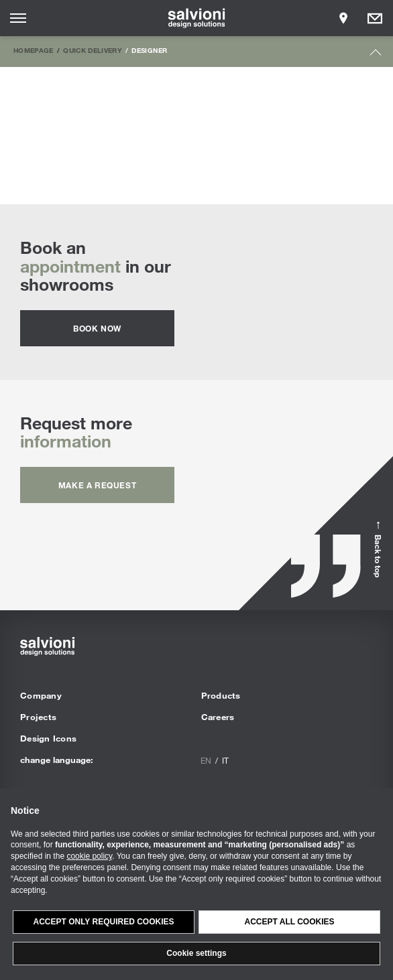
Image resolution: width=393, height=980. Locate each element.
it (225, 760)
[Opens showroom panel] (343, 18)
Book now (97, 328)
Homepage (34, 50)
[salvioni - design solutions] (197, 18)
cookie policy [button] (89, 856)
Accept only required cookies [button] (103, 922)
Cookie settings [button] (196, 953)
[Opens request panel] (375, 18)
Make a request (97, 485)
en (206, 760)
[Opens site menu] (18, 18)
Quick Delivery (93, 50)
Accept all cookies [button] (289, 922)
